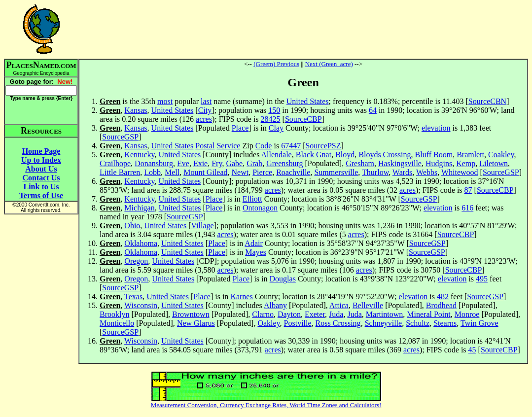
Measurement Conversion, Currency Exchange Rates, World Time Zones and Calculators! (266, 405)
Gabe (234, 163)
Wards (402, 172)
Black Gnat (314, 155)
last (206, 101)
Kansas (136, 110)
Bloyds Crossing (385, 155)
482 (443, 296)
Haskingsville (400, 163)
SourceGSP (120, 137)
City (205, 110)
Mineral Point (428, 314)
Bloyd (345, 155)
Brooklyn (114, 314)
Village (202, 226)
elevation (436, 128)
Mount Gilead (205, 172)
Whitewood (460, 172)
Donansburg (154, 163)
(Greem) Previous (276, 64)
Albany (275, 305)
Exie (200, 163)
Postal (205, 146)
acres (204, 119)
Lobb (152, 172)
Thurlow (375, 172)
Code (264, 146)
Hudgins (439, 163)
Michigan (139, 208)
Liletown (494, 163)
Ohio (132, 226)
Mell (172, 172)
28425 (271, 119)
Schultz (418, 323)
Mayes (256, 252)
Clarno (263, 314)
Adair (253, 243)
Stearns (445, 323)
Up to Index (41, 160)
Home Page (41, 151)
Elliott (252, 199)
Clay (276, 128)
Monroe (467, 314)
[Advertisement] (303, 29)
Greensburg (284, 163)
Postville (298, 323)
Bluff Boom (434, 155)
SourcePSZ (323, 146)
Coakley (501, 155)
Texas (133, 296)
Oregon (136, 261)
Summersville (336, 172)
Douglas (283, 279)
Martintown (385, 314)
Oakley (268, 323)
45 (472, 350)
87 (468, 190)
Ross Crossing (338, 323)
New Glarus (196, 323)
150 (274, 110)
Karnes (241, 296)
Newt (240, 172)
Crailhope (115, 163)
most (165, 101)
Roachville (293, 172)
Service (228, 146)
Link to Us (41, 187)
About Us (41, 169)
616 (467, 208)
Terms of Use (41, 195)
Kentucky (139, 155)
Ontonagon (260, 208)
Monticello (117, 323)
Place (240, 128)
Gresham (360, 163)
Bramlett (470, 155)
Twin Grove (479, 323)
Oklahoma (141, 243)
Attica (339, 305)
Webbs (427, 172)
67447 (291, 146)
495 (482, 279)
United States (308, 101)
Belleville (368, 305)
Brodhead (441, 305)
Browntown (191, 314)
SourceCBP (303, 119)
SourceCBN (487, 101)
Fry (217, 163)
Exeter (315, 314)
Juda (336, 314)
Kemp (466, 163)
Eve (183, 163)
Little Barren (120, 172)
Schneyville (384, 323)
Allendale (277, 155)
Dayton (289, 314)
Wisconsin (141, 305)
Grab (254, 163)
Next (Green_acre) (329, 64)
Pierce (262, 172)
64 (373, 110)
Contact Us (41, 178)
